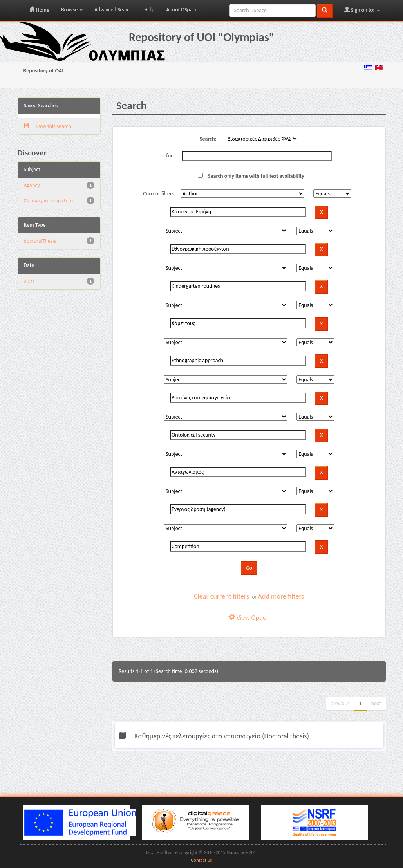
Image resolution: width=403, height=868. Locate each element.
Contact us (202, 860)
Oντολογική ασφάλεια (49, 201)
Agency (32, 185)
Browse (72, 10)
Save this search (48, 126)
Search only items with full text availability (251, 176)
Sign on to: (362, 10)
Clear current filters (221, 596)
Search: (208, 139)
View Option (249, 618)
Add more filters (281, 596)
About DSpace (182, 10)
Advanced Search (113, 10)
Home (39, 10)
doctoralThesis (40, 241)
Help (149, 10)
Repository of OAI (43, 71)
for (169, 156)
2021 (29, 281)
